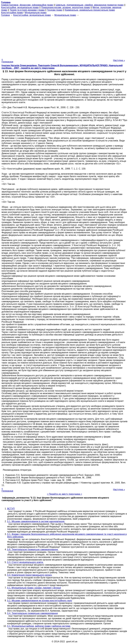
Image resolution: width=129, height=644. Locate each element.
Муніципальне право (36, 13)
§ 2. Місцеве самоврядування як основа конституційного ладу (40, 601)
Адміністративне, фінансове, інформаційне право (27, 5)
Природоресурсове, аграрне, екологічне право (66, 7)
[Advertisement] (64, 36)
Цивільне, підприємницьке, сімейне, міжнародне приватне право (90, 5)
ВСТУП (11, 509)
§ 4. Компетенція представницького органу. (30, 575)
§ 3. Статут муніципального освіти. (25, 562)
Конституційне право (12, 13)
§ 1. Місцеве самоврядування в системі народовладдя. (36, 521)
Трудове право (55, 10)
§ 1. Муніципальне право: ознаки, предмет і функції (34, 588)
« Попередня (7, 60)
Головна (5, 15)
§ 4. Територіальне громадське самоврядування (32, 613)
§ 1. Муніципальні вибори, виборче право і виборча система (39, 626)
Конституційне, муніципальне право (20, 7)
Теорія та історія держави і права (27, 10)
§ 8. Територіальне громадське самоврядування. (33, 549)
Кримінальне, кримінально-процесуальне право (90, 10)
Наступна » (119, 60)
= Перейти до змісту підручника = (65, 494)
